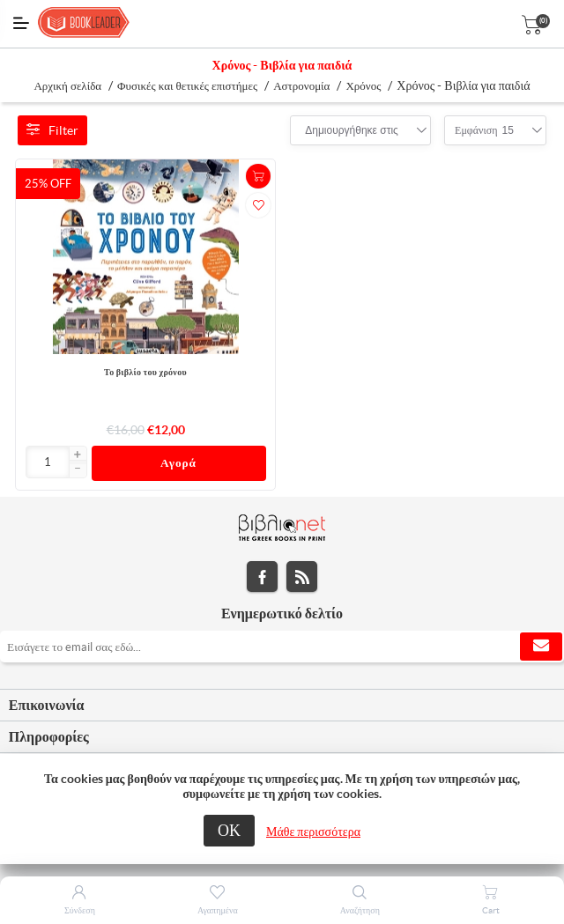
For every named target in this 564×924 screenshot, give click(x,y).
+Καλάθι (258, 176)
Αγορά (178, 463)
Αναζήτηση (360, 910)
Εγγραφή (541, 647)
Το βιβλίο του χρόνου (145, 372)
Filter (52, 130)
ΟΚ (229, 830)
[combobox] (352, 130)
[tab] (282, 706)
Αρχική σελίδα (67, 86)
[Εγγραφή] (282, 647)
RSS (302, 577)
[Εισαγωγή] (48, 462)
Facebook (262, 577)
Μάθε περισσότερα (313, 832)
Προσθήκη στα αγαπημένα (258, 205)
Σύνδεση (80, 910)
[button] (78, 455)
